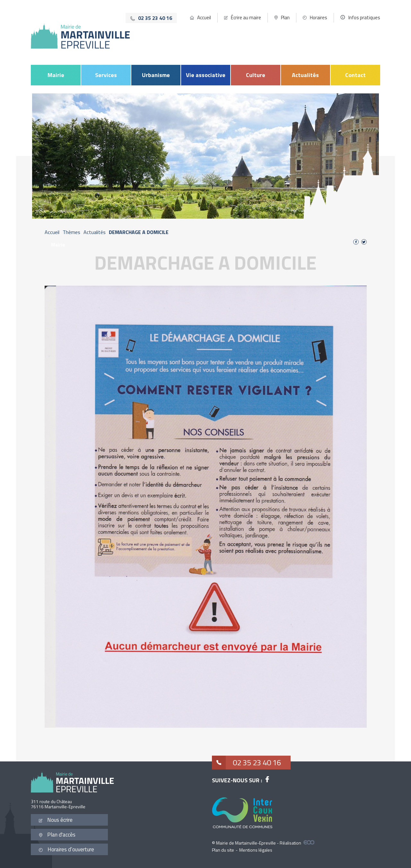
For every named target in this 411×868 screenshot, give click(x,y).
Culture (256, 75)
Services (106, 75)
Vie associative (206, 75)
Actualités (305, 75)
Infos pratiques (364, 17)
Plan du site (223, 850)
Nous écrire (56, 820)
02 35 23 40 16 (246, 763)
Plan (285, 17)
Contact (355, 75)
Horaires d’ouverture (66, 849)
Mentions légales (256, 850)
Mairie (56, 75)
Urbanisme (156, 75)
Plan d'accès (57, 835)
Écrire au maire (246, 17)
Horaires (319, 17)
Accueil (204, 17)
